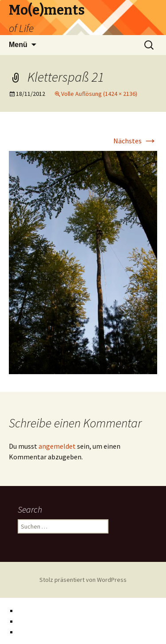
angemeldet (57, 446)
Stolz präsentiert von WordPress (83, 580)
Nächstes (135, 141)
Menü (18, 45)
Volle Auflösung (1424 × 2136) (99, 94)
